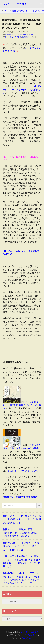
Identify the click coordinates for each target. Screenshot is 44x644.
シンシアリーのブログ (15, 4)
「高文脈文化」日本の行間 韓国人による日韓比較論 (22, 405)
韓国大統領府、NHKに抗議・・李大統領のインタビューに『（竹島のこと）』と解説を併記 (21, 546)
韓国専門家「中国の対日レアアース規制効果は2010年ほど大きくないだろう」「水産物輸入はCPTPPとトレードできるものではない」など (22, 578)
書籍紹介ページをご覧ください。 (24, 471)
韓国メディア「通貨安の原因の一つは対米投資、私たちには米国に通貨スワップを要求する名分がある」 (22, 533)
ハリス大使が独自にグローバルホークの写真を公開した (22, 90)
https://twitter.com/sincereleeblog (20, 497)
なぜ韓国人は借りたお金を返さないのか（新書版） (22, 448)
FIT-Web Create (32, 635)
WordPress (27, 638)
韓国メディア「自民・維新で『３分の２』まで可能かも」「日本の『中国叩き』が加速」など (22, 519)
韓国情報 (25, 37)
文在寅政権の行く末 (20, 11)
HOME (6, 11)
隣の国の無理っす (27, 34)
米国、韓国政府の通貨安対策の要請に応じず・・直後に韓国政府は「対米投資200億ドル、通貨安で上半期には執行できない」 (22, 561)
